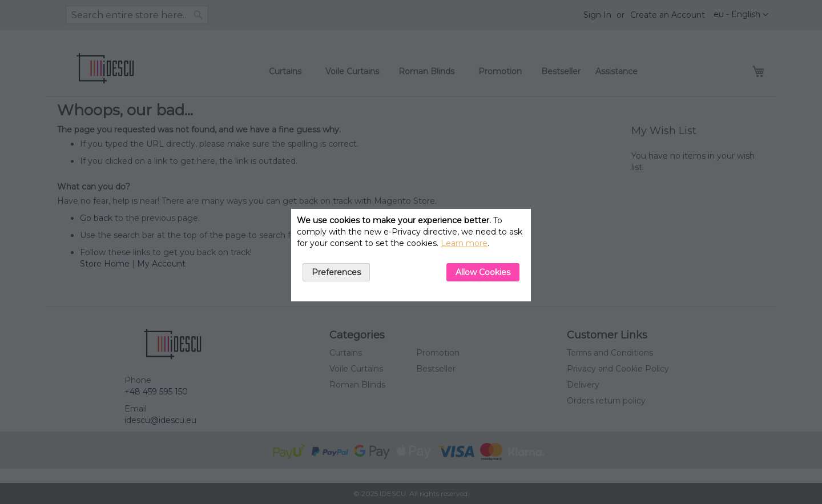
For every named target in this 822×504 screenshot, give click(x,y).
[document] (411, 255)
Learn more (464, 243)
